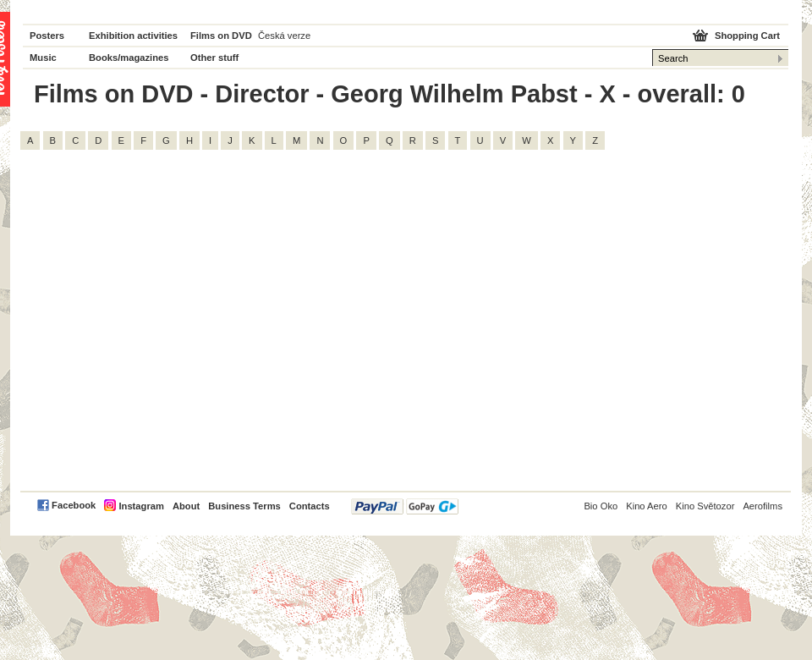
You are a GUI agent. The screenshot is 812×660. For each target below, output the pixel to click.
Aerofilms (763, 506)
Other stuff (214, 58)
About (186, 506)
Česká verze (284, 36)
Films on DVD (221, 36)
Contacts (310, 506)
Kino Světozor (705, 506)
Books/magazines (129, 58)
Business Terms (244, 506)
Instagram (141, 506)
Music (43, 58)
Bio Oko (601, 506)
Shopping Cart (747, 36)
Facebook (74, 505)
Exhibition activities (133, 36)
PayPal (405, 506)
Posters (47, 36)
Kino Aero (647, 506)
